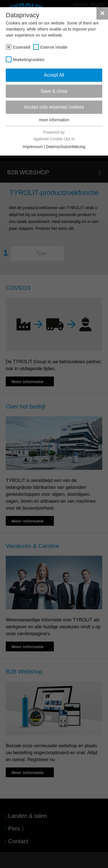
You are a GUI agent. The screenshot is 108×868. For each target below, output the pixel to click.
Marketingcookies (29, 60)
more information (54, 120)
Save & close (54, 91)
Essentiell (22, 47)
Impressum (33, 147)
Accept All (54, 75)
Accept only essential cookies (54, 107)
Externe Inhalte (54, 47)
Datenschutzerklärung (66, 147)
